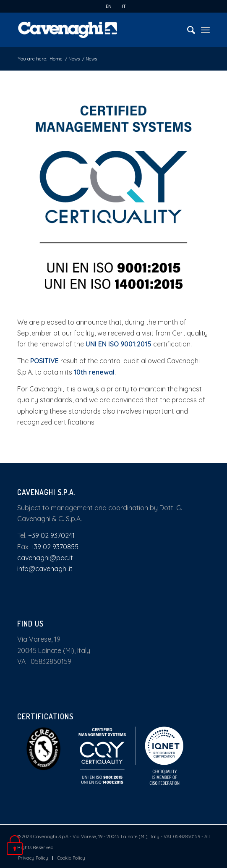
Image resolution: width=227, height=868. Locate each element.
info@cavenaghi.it (45, 569)
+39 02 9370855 (54, 547)
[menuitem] (109, 6)
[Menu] (205, 30)
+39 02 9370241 (51, 535)
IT (124, 6)
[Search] (187, 30)
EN (109, 6)
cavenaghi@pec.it (45, 558)
